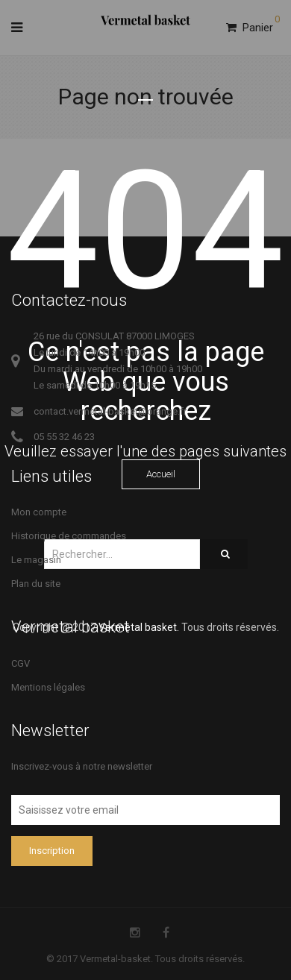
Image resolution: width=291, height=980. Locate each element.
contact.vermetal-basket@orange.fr (110, 411)
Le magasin (36, 560)
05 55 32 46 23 (64, 437)
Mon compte (39, 512)
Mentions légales (48, 687)
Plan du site (36, 584)
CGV (21, 663)
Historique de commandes (69, 536)
